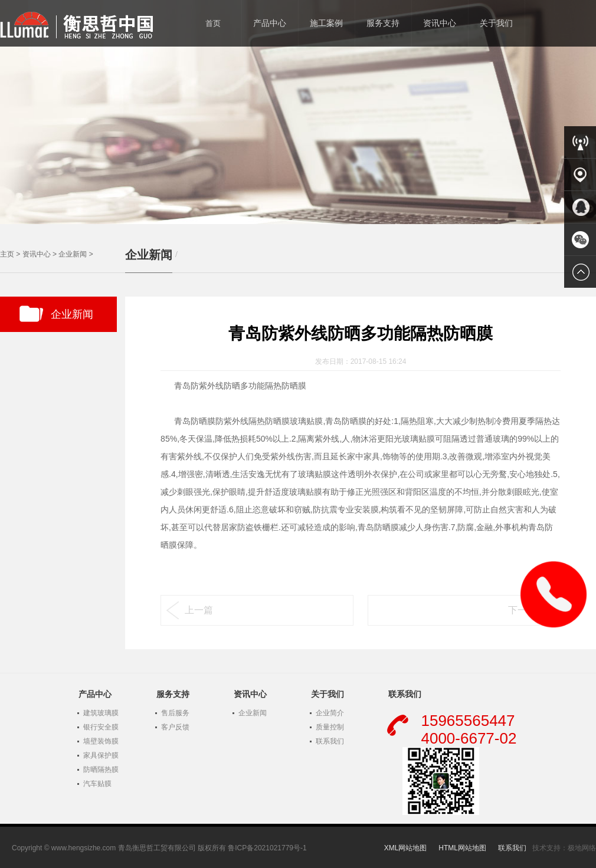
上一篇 (199, 610)
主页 (7, 254)
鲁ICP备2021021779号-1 (267, 848)
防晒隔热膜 (101, 770)
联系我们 (330, 741)
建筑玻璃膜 (101, 713)
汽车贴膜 (97, 784)
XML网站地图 (406, 848)
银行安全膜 (101, 727)
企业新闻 (73, 254)
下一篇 (522, 610)
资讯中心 (37, 254)
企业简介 (330, 713)
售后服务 (175, 713)
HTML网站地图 (462, 848)
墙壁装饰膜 (101, 741)
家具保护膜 (101, 755)
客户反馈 (175, 727)
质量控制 (330, 727)
